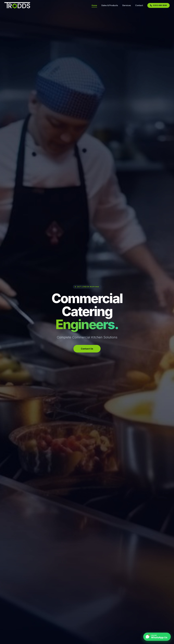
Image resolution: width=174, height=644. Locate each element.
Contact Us (87, 349)
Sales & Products (110, 5)
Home (94, 5)
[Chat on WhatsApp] (157, 637)
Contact (139, 5)
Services (127, 5)
